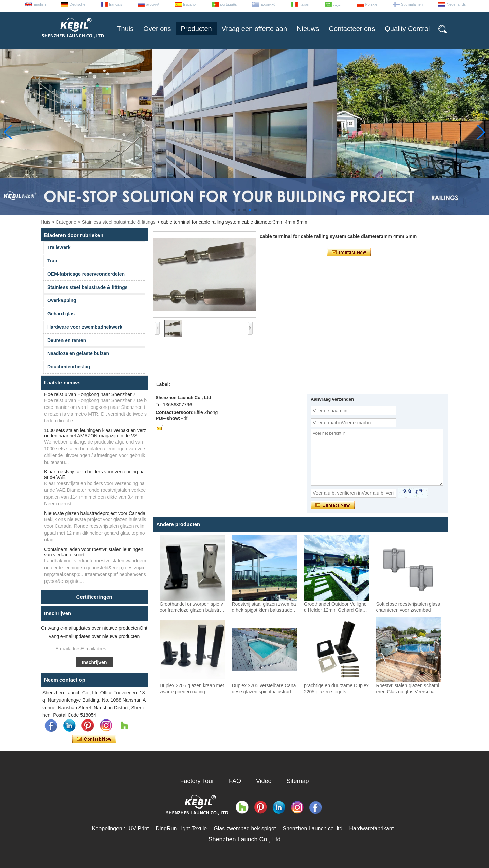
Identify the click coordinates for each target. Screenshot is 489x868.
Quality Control (407, 29)
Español (190, 4)
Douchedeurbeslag (69, 367)
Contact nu (94, 739)
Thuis (125, 29)
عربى (337, 4)
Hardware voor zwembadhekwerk (85, 327)
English (40, 4)
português (229, 4)
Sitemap (298, 781)
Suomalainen (412, 4)
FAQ (235, 781)
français (116, 4)
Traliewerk (59, 247)
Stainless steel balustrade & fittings (119, 222)
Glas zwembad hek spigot (245, 828)
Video (264, 781)
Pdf (184, 418)
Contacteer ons (352, 29)
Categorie (66, 222)
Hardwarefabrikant (371, 828)
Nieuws (308, 29)
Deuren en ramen (67, 340)
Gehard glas (61, 314)
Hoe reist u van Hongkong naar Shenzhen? (90, 394)
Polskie (371, 4)
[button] (234, 210)
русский (153, 4)
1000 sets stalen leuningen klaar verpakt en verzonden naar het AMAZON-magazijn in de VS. (95, 433)
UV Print (139, 828)
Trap (52, 261)
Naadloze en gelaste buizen (78, 353)
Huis (46, 222)
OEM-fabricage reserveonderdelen (86, 274)
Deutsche (77, 4)
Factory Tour (197, 781)
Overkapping (62, 300)
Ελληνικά (268, 4)
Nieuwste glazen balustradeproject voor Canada (95, 513)
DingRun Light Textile (181, 828)
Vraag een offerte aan (254, 29)
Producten (196, 29)
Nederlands (456, 4)
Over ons (157, 29)
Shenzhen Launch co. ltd (312, 828)
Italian (304, 4)
